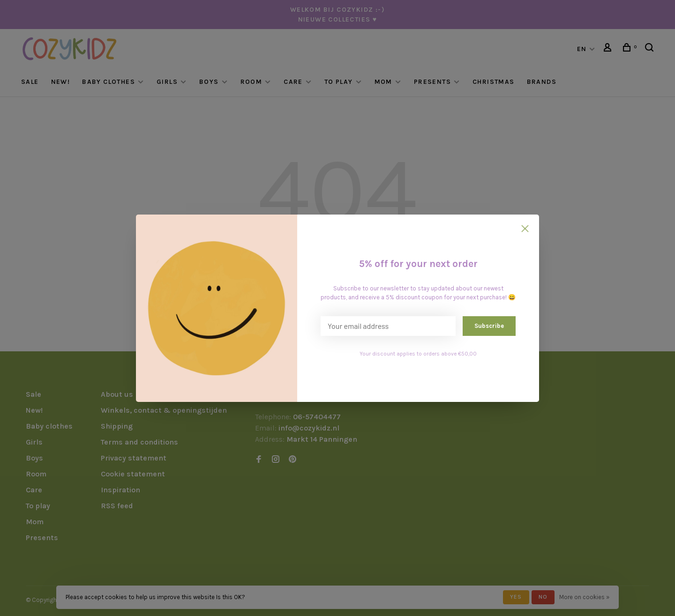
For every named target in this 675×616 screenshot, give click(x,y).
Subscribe (489, 326)
